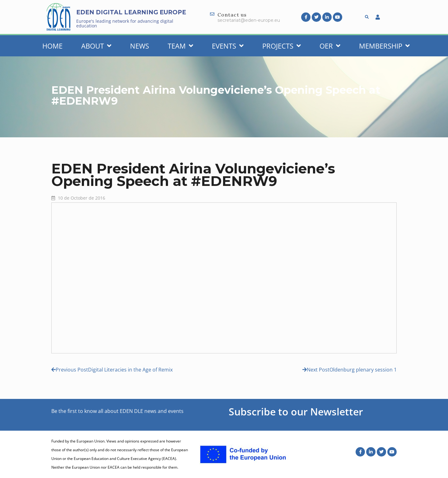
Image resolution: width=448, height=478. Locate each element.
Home (52, 46)
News (140, 46)
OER (330, 46)
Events (228, 46)
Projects (282, 46)
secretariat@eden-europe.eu (249, 20)
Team (180, 46)
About (96, 46)
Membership (384, 46)
